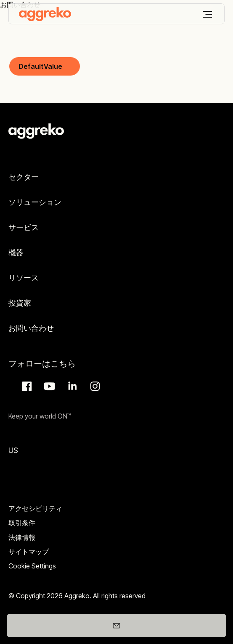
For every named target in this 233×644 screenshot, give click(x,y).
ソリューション (35, 202)
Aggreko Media (48, 386)
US (13, 450)
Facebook (26, 386)
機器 (16, 253)
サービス (24, 227)
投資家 (20, 303)
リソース (24, 278)
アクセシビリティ (35, 508)
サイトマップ (29, 552)
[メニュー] (207, 14)
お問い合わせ (31, 328)
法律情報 (22, 537)
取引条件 (22, 523)
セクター (24, 177)
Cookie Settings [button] (32, 566)
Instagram (94, 386)
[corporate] (45, 14)
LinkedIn (71, 386)
